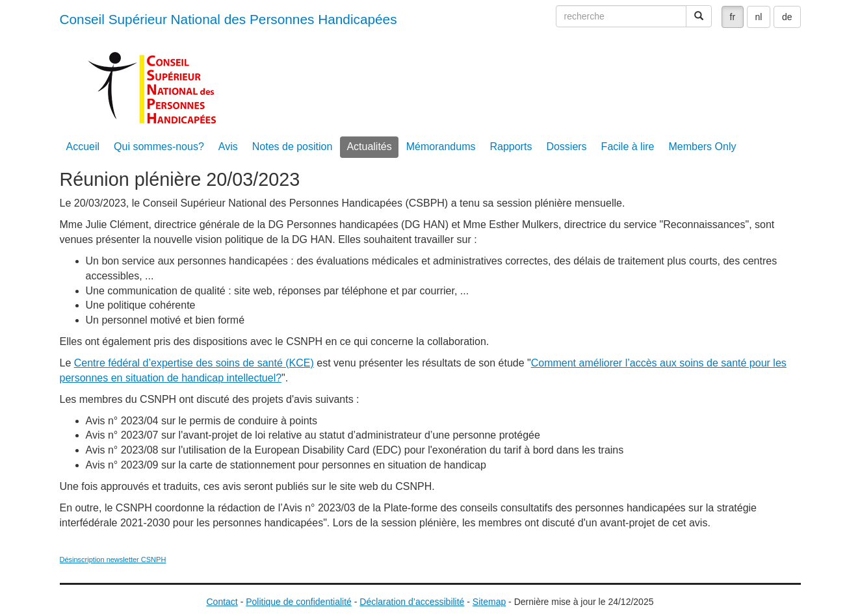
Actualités (369, 147)
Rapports (511, 147)
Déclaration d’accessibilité (412, 602)
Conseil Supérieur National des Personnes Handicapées (228, 19)
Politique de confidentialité (299, 602)
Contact (222, 602)
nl (759, 17)
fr (733, 17)
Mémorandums (441, 147)
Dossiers (566, 147)
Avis (228, 147)
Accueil (83, 147)
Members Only (702, 147)
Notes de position (293, 147)
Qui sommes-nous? (159, 147)
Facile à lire (628, 147)
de (787, 17)
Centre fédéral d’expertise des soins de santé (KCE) (194, 363)
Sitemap (489, 602)
